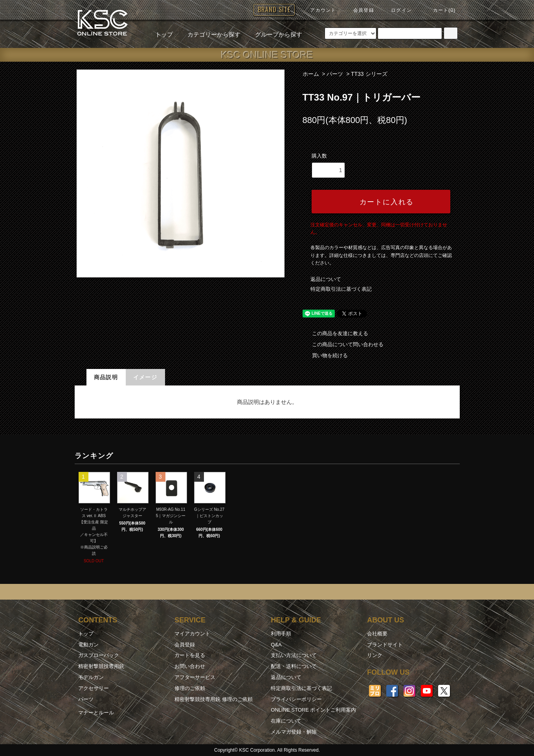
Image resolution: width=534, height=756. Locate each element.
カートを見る (190, 655)
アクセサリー (94, 688)
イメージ (145, 377)
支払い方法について (294, 655)
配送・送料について (294, 666)
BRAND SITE (274, 9)
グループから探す (274, 34)
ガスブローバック (99, 655)
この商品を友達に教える (335, 333)
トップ (164, 34)
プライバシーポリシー (296, 699)
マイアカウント (192, 634)
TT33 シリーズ (369, 74)
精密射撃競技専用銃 (101, 666)
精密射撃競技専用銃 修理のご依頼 (214, 699)
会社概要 (377, 634)
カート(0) (440, 10)
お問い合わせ (190, 666)
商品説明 (106, 377)
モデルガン (91, 677)
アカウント (318, 10)
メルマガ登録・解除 (294, 732)
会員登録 (359, 10)
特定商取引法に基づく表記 (341, 289)
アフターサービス (195, 677)
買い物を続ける (325, 355)
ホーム (311, 74)
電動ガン (88, 645)
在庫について (286, 721)
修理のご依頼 (190, 688)
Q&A (276, 645)
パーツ (335, 74)
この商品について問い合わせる (343, 344)
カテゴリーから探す (209, 34)
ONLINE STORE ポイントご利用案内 (313, 710)
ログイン (397, 10)
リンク (375, 655)
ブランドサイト (385, 645)
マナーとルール (96, 713)
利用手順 (281, 634)
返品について (326, 279)
